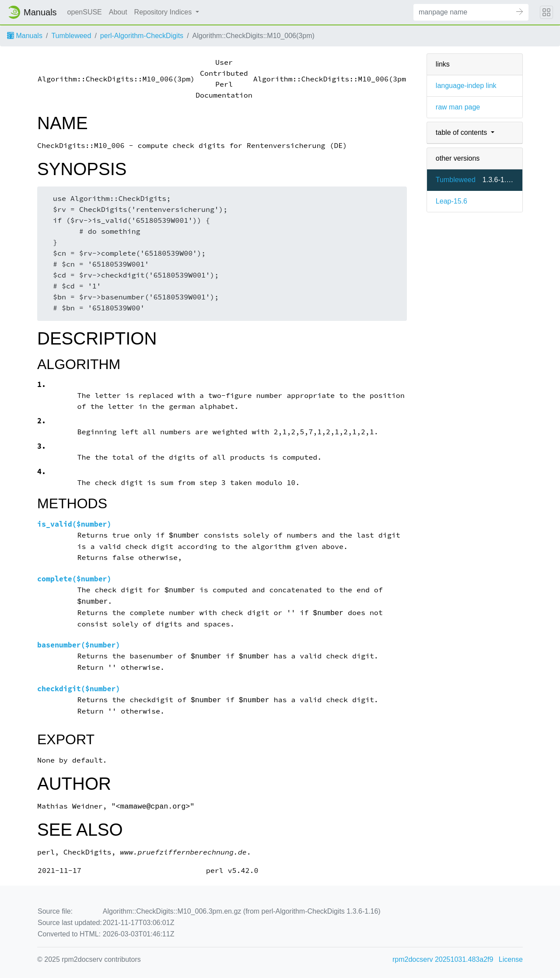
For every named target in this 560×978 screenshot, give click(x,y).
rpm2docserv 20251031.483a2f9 (443, 959)
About (118, 12)
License (511, 959)
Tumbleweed (71, 36)
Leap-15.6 (451, 201)
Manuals (25, 36)
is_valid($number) (74, 524)
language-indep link (466, 86)
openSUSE (85, 12)
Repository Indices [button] (164, 12)
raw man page (458, 107)
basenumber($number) (79, 645)
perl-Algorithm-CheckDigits (142, 36)
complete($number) (74, 579)
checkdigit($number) (79, 689)
